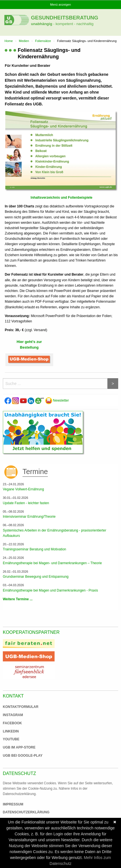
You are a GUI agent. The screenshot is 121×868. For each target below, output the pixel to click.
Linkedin (11, 731)
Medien (24, 41)
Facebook (12, 723)
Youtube (11, 739)
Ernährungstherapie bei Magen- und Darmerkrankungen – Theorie (52, 563)
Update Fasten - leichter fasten (26, 503)
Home (9, 41)
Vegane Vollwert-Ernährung (23, 489)
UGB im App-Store (17, 747)
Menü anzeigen (60, 5)
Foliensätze (43, 41)
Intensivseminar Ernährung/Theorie (29, 517)
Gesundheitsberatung (65, 18)
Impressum (13, 804)
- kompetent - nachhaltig (73, 24)
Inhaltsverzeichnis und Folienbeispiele (61, 198)
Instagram (13, 715)
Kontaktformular (21, 707)
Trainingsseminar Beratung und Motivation (34, 549)
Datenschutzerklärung (26, 812)
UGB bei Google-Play (17, 756)
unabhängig (42, 24)
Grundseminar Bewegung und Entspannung (36, 577)
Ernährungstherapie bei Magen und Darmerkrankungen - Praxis (50, 590)
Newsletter (57, 400)
